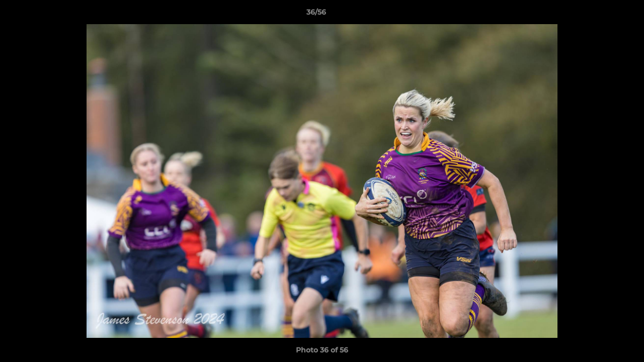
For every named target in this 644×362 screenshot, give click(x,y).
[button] (602, 15)
